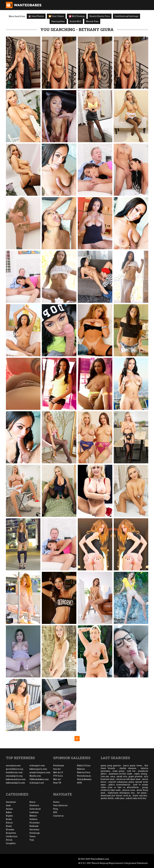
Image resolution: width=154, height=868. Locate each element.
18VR (79, 783)
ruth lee (131, 771)
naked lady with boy (136, 798)
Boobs (9, 819)
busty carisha (140, 795)
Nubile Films (84, 765)
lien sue (105, 776)
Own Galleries (60, 805)
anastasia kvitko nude (120, 774)
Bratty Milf (75, 21)
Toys (32, 840)
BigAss (9, 816)
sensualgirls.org (14, 776)
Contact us (58, 816)
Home (56, 802)
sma (113, 776)
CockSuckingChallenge (126, 16)
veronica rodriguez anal (128, 779)
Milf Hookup (77, 16)
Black (9, 826)
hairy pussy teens (133, 765)
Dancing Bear (58, 21)
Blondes (10, 829)
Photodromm (84, 776)
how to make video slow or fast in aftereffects (124, 786)
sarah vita (122, 776)
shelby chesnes (128, 768)
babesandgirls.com (16, 783)
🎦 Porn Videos (56, 16)
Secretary (34, 829)
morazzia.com (13, 765)
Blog (56, 809)
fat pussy (142, 793)
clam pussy (118, 771)
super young (141, 774)
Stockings (35, 833)
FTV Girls (58, 776)
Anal (8, 805)
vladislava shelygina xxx (121, 793)
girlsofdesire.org (14, 769)
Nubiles (81, 769)
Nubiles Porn (84, 772)
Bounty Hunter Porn (100, 16)
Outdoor (34, 819)
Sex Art (57, 769)
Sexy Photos (36, 16)
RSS (55, 812)
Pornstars (35, 823)
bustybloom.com (14, 772)
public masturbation (119, 785)
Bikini (9, 823)
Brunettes (11, 833)
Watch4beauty (84, 779)
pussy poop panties (111, 765)
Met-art (57, 779)
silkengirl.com (37, 765)
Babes (9, 812)
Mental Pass (92, 21)
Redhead (34, 826)
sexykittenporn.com (40, 772)
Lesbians (34, 812)
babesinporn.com (38, 769)
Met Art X (58, 772)
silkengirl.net (37, 783)
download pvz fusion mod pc (116, 795)
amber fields (107, 798)
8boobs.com (35, 776)
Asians (9, 809)
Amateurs (11, 802)
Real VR (57, 783)
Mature (33, 816)
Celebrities (12, 836)
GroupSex (11, 843)
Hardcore (34, 805)
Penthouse (59, 765)
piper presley (135, 776)
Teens (32, 836)
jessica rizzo (129, 790)
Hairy (32, 802)
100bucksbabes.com (39, 779)
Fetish (9, 840)
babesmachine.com (16, 779)
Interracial (35, 809)
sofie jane (120, 798)
